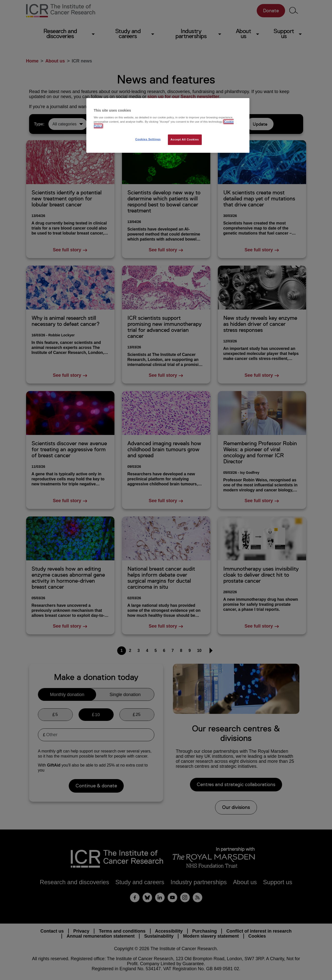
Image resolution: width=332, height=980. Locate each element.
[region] (168, 126)
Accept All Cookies (185, 139)
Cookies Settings (148, 139)
